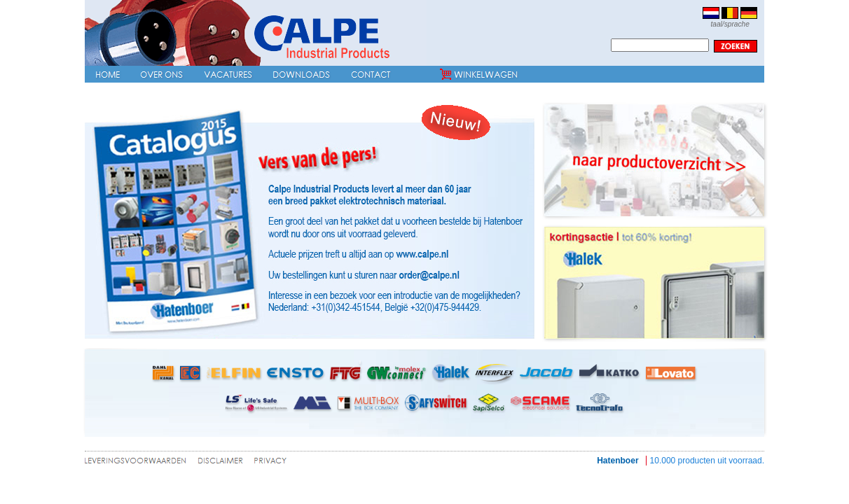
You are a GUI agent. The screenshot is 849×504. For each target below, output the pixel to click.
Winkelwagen (479, 74)
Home (107, 74)
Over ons (161, 74)
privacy (271, 463)
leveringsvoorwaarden (139, 463)
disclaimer (221, 463)
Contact (371, 74)
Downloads (302, 74)
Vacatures (228, 74)
